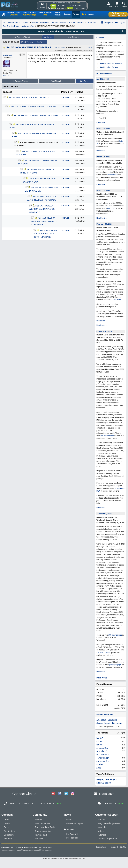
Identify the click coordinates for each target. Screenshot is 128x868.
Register (107, 23)
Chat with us (110, 804)
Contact (8, 823)
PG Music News (104, 74)
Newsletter (106, 794)
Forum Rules (72, 31)
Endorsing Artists (43, 831)
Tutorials (102, 835)
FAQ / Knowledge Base (109, 823)
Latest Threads (56, 31)
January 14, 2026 (104, 331)
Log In (120, 23)
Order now (100, 321)
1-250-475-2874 (76, 6)
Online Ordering (80, 8)
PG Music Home (10, 23)
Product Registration (107, 839)
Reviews (39, 839)
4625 (91, 48)
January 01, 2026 (104, 514)
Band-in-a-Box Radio (45, 827)
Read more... (101, 122)
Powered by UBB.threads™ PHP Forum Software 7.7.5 (64, 859)
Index (48, 37)
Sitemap (8, 839)
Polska (6, 76)
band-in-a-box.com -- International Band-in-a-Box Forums (58, 23)
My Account (72, 834)
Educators (9, 835)
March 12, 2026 (103, 157)
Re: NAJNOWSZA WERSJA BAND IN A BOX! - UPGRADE (43, 209)
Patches (101, 819)
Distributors (9, 831)
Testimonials (41, 835)
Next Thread (74, 37)
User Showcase (43, 823)
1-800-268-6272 (62, 6)
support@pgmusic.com (43, 850)
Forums (25, 23)
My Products (72, 838)
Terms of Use (101, 847)
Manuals (102, 827)
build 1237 (111, 208)
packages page (115, 665)
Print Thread (27, 42)
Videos (101, 831)
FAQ (83, 31)
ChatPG (100, 37)
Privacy (113, 847)
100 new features (107, 436)
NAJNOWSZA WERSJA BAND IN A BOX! (29, 98)
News (69, 819)
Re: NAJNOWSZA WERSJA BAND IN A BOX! (31, 47)
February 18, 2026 (104, 224)
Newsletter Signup (75, 823)
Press (7, 827)
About (7, 819)
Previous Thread (22, 37)
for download (112, 175)
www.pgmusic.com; (9, 850)
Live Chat (61, 8)
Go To (41, 42)
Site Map (123, 847)
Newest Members (105, 715)
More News (102, 678)
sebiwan (60, 48)
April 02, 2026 (103, 79)
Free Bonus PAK (104, 652)
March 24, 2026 (103, 128)
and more (117, 300)
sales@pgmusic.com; (25, 850)
